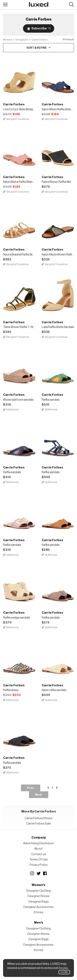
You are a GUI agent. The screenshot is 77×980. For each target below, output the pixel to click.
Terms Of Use (39, 860)
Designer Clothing (38, 891)
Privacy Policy (39, 865)
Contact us (38, 854)
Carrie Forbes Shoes (38, 818)
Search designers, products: (71, 5)
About (38, 849)
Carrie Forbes (40, 40)
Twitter (39, 873)
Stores (38, 912)
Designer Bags (39, 902)
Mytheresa (13, 409)
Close (64, 972)
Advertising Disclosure (38, 843)
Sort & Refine (37, 48)
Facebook (45, 873)
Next (39, 795)
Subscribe (41, 28)
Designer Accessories (38, 907)
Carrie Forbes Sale (38, 824)
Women (8, 40)
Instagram (32, 873)
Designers (22, 40)
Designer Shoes (38, 896)
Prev (31, 788)
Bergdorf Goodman (18, 119)
